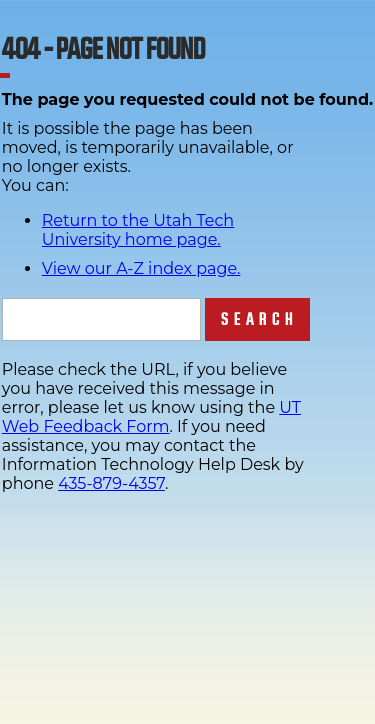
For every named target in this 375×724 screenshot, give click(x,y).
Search (259, 319)
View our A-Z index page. (141, 268)
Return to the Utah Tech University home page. (138, 230)
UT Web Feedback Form (151, 417)
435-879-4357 (111, 483)
